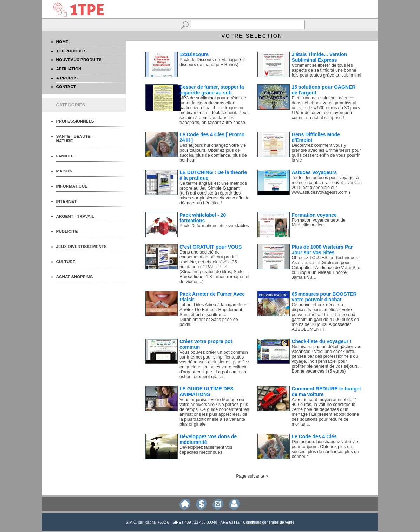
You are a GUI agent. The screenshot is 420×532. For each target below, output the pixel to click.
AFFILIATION (69, 69)
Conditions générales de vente (269, 522)
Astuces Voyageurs (314, 172)
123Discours (194, 54)
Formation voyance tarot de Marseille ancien (318, 223)
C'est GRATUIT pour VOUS (211, 247)
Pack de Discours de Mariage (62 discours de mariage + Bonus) (212, 62)
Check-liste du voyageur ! (321, 341)
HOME (62, 42)
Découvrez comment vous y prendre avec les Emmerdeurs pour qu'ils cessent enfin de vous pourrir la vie (326, 153)
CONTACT (66, 87)
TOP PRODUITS (71, 51)
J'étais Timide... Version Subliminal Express (319, 57)
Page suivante (250, 476)
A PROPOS (67, 78)
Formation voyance (314, 215)
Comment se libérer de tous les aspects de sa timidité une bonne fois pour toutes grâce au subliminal (326, 70)
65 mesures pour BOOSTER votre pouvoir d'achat (324, 297)
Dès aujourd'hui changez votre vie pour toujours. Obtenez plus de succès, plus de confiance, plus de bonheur (213, 153)
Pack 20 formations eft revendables (214, 226)
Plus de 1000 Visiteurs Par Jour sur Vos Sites (322, 250)
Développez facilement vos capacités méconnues (206, 450)
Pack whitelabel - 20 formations (203, 218)
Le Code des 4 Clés (314, 436)
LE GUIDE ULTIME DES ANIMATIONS (206, 392)
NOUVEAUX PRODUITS (79, 60)
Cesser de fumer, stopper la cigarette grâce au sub (212, 90)
